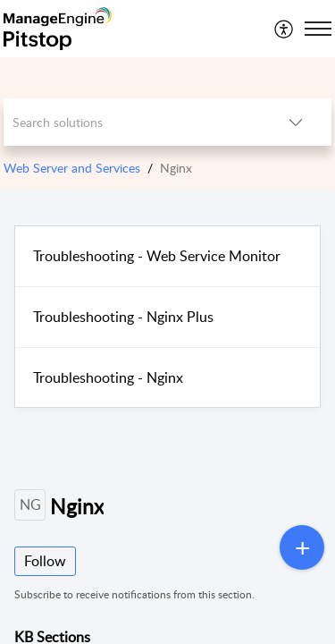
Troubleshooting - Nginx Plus (123, 317)
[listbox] (296, 122)
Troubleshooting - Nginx (108, 377)
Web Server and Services (72, 168)
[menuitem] (285, 29)
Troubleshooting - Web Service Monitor (157, 256)
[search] (132, 122)
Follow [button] (45, 561)
